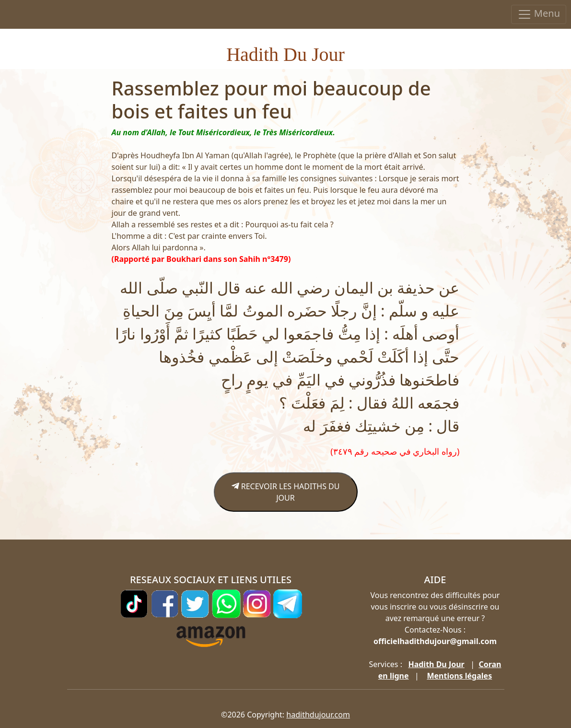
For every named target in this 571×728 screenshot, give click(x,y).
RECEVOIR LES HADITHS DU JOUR (286, 492)
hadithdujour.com (318, 715)
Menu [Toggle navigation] (539, 14)
